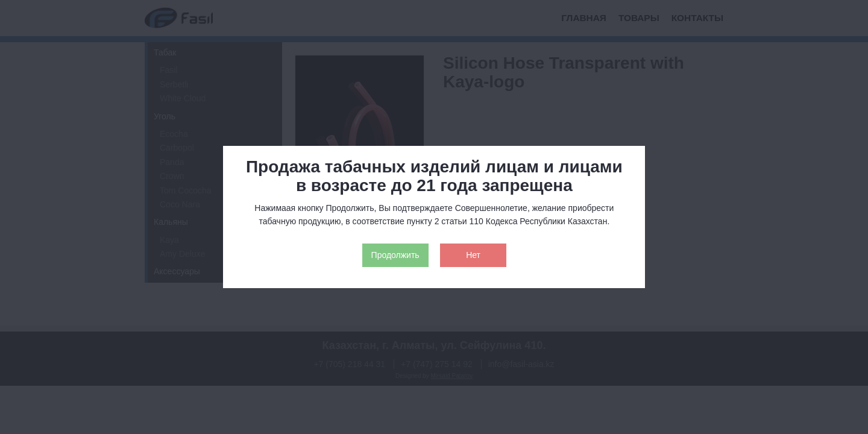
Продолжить (395, 255)
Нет (473, 255)
